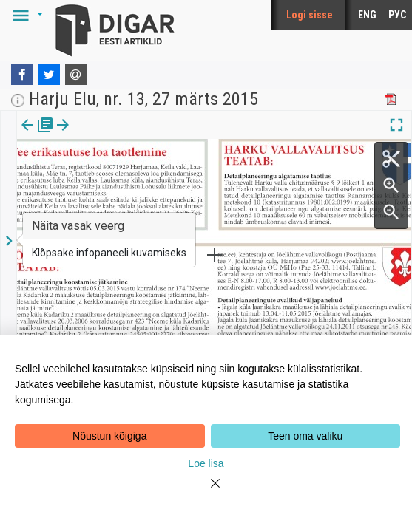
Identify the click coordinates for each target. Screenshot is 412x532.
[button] (25, 15)
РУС (397, 15)
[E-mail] (76, 75)
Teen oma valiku (305, 436)
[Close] (206, 492)
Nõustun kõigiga (109, 436)
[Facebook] (22, 75)
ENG (367, 15)
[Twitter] (49, 75)
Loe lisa (206, 463)
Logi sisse (310, 15)
